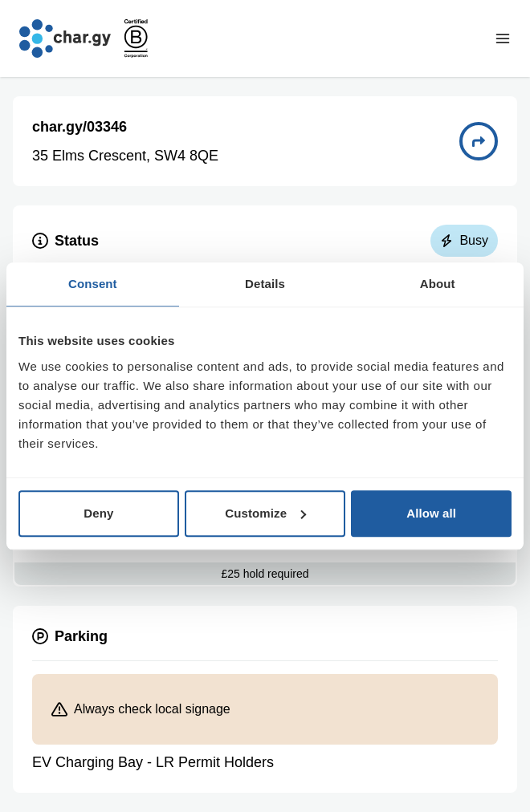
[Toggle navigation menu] (503, 39)
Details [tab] (265, 284)
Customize (265, 513)
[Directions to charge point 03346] (479, 141)
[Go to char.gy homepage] (65, 39)
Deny (98, 513)
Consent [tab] (93, 284)
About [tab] (438, 284)
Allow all (431, 513)
